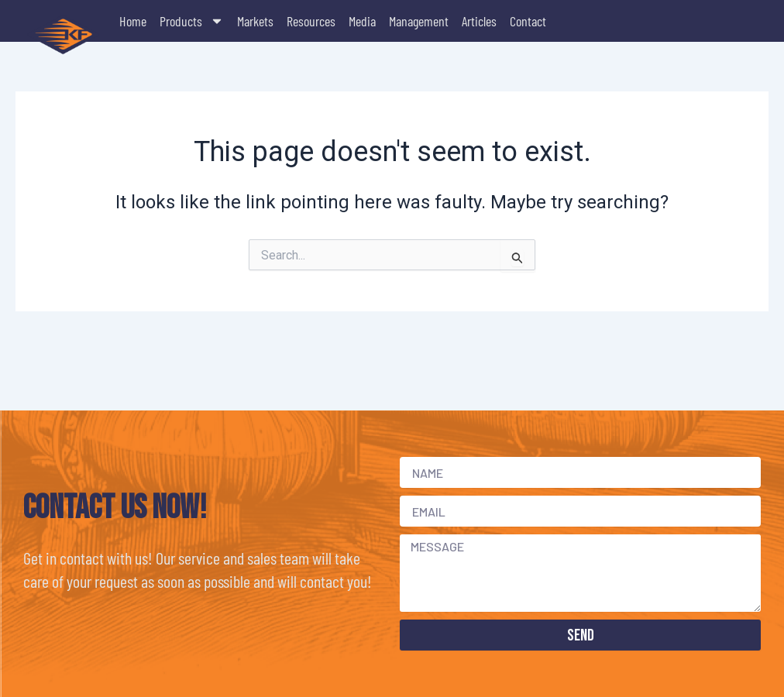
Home (133, 21)
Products (192, 21)
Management (419, 21)
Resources (311, 21)
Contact (528, 21)
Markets (255, 21)
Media (362, 21)
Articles (479, 21)
